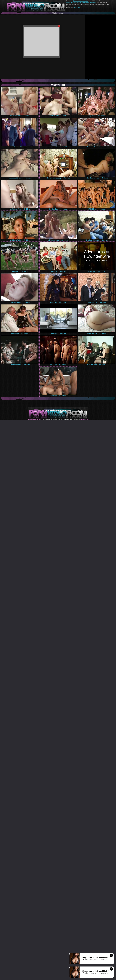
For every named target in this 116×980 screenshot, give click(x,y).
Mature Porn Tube (71, 2)
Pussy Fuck (77, 8)
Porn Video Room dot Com (81, 1)
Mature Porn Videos (83, 2)
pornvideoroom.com (34, 420)
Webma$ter (84, 420)
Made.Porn (93, 2)
